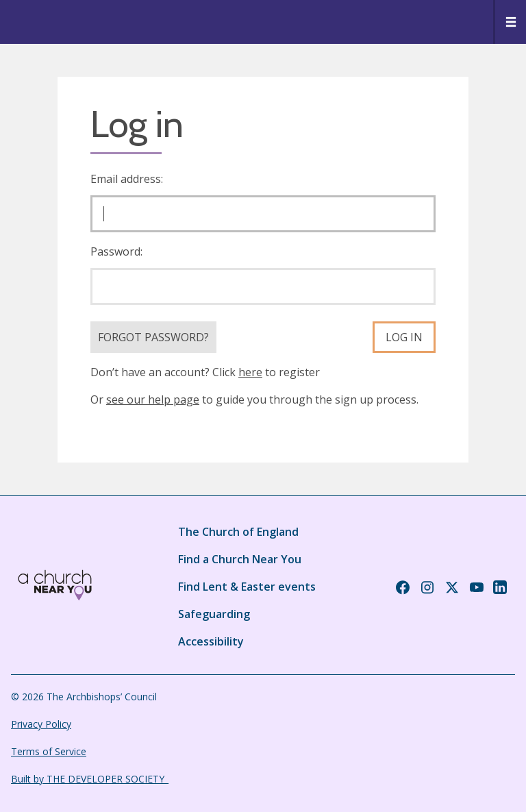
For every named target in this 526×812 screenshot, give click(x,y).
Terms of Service (49, 751)
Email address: (127, 179)
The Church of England (238, 532)
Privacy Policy (41, 724)
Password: (116, 251)
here (250, 372)
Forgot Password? (153, 337)
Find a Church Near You (240, 559)
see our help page (153, 399)
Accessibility (211, 641)
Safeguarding (214, 614)
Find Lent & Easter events (247, 587)
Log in (404, 337)
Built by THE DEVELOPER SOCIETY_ (90, 779)
